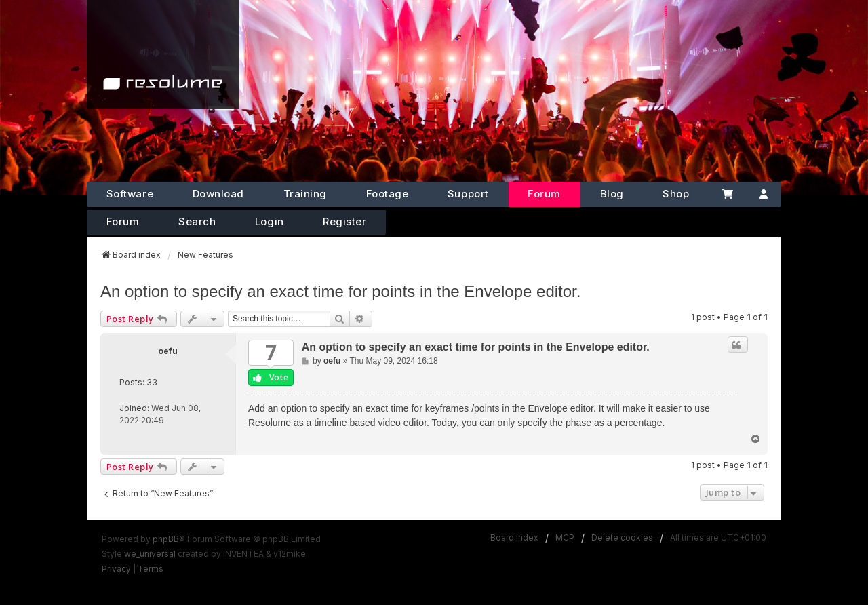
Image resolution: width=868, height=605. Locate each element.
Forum (544, 194)
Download (218, 194)
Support (468, 194)
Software (130, 194)
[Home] (163, 54)
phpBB (166, 539)
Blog (612, 194)
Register (344, 221)
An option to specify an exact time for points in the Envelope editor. (340, 291)
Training (305, 194)
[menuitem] (116, 569)
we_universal (150, 554)
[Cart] (727, 194)
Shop (676, 194)
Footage (388, 194)
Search (197, 221)
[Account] (764, 194)
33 (152, 382)
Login (270, 221)
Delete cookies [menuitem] (622, 538)
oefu (168, 351)
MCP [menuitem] (565, 538)
